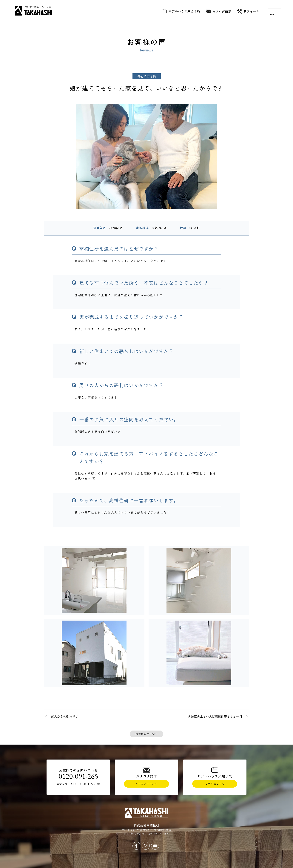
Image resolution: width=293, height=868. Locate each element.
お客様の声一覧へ (146, 734)
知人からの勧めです (65, 716)
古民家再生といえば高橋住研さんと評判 (215, 716)
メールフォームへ (146, 784)
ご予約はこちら (215, 784)
